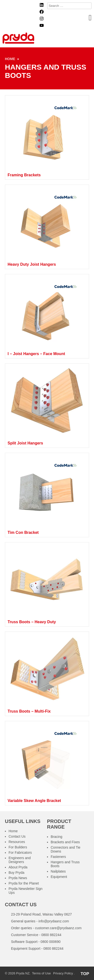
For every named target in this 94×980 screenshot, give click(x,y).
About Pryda (18, 867)
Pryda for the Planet (24, 883)
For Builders (18, 847)
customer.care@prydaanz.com (58, 928)
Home (10, 59)
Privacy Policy (63, 973)
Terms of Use (41, 973)
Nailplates (58, 871)
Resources (17, 842)
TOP (85, 974)
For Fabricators (20, 853)
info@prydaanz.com (54, 921)
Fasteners (58, 857)
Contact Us (17, 836)
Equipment (59, 877)
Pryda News (18, 878)
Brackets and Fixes (65, 842)
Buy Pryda (17, 873)
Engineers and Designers (20, 860)
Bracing (56, 837)
